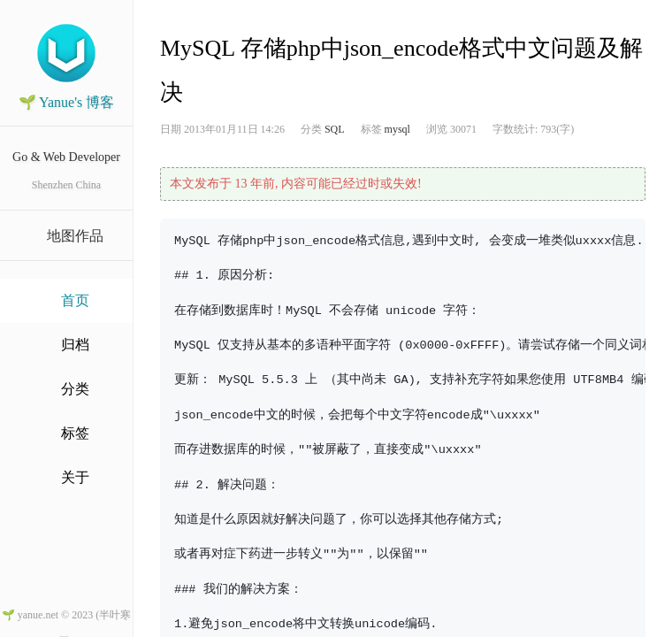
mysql (397, 129)
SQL (335, 129)
